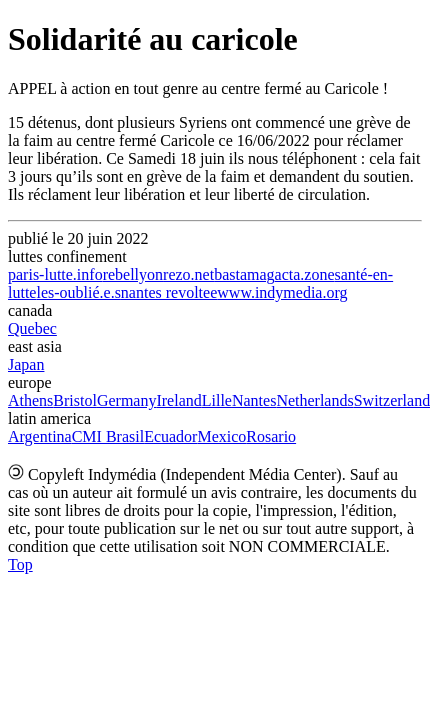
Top (20, 564)
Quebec (32, 328)
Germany (127, 400)
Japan (26, 364)
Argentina (40, 436)
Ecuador (170, 436)
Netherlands (314, 400)
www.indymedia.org (282, 292)
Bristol (75, 400)
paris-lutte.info (55, 274)
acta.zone (305, 274)
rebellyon (133, 274)
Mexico (221, 436)
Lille (217, 400)
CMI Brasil (108, 436)
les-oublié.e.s (78, 292)
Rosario (271, 436)
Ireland (178, 400)
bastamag (244, 274)
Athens (30, 400)
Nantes (254, 400)
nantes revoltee (169, 292)
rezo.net (188, 274)
